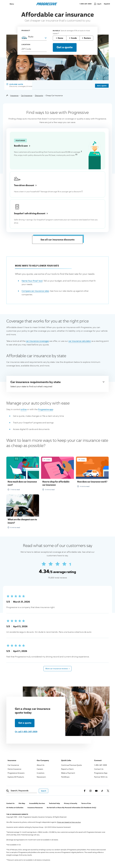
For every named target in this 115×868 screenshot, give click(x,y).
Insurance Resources (35, 808)
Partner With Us (101, 777)
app (46, 409)
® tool (32, 281)
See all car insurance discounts (58, 240)
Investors (41, 773)
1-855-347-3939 (86, 4)
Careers (40, 769)
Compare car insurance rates (35, 291)
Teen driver (25, 185)
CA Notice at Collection (15, 808)
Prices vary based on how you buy (69, 822)
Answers (16, 773)
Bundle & (22, 146)
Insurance (14, 95)
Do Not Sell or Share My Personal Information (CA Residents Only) (71, 808)
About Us (41, 765)
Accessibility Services (37, 803)
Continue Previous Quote (71, 765)
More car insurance (57, 668)
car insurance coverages (37, 341)
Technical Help (54, 803)
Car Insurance (27, 95)
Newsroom (41, 777)
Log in (99, 4)
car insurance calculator (80, 341)
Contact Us (99, 769)
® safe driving (31, 213)
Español (107, 4)
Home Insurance (14, 769)
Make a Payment (68, 773)
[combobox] (34, 36)
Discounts (39, 95)
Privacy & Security (71, 803)
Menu (12, 4)
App (101, 773)
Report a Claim (67, 769)
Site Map (22, 803)
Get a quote (102, 86)
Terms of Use (86, 803)
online (24, 409)
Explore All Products (16, 777)
